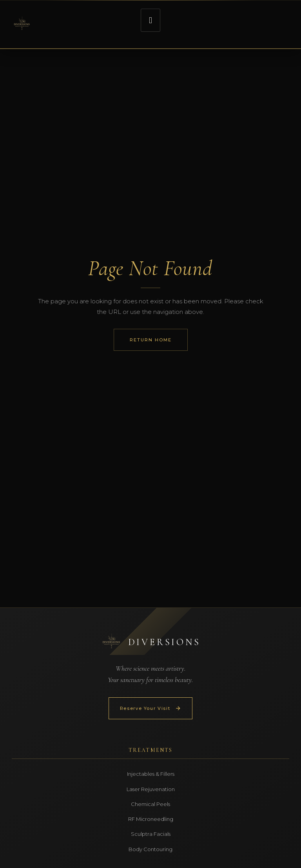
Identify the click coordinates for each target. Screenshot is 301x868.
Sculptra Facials (151, 834)
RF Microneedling (151, 819)
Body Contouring (150, 849)
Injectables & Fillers (151, 774)
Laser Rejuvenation (151, 789)
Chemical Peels (150, 804)
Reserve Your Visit (151, 708)
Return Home (151, 340)
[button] (150, 20)
